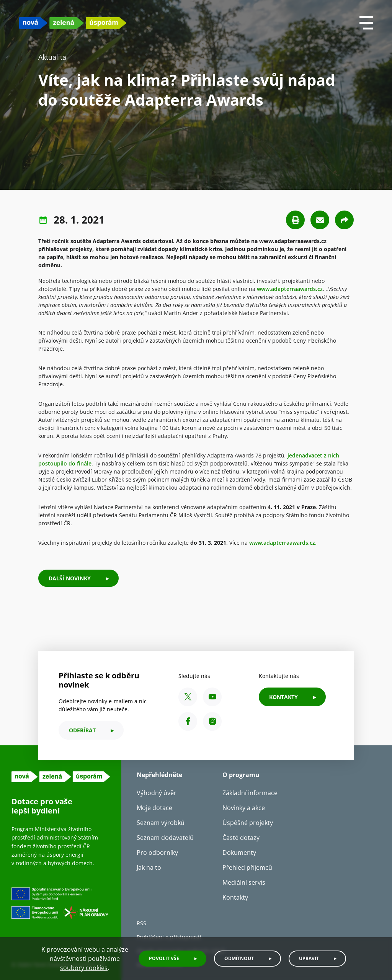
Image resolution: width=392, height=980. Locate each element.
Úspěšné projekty (248, 823)
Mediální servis (244, 882)
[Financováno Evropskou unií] (61, 910)
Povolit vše (164, 958)
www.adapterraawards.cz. (283, 543)
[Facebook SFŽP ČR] (188, 721)
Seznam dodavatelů (165, 838)
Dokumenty (239, 853)
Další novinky (70, 578)
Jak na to (149, 867)
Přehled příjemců (247, 867)
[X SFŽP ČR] (188, 697)
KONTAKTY (283, 697)
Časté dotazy (241, 838)
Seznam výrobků (161, 823)
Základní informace (250, 793)
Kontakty (235, 897)
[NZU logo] (73, 23)
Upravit (309, 958)
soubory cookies (84, 968)
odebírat (82, 730)
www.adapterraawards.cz (290, 289)
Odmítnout (239, 958)
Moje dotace (154, 808)
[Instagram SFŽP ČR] (212, 721)
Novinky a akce (244, 808)
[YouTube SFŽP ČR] (212, 697)
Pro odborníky (157, 853)
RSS (141, 923)
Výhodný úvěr (157, 793)
